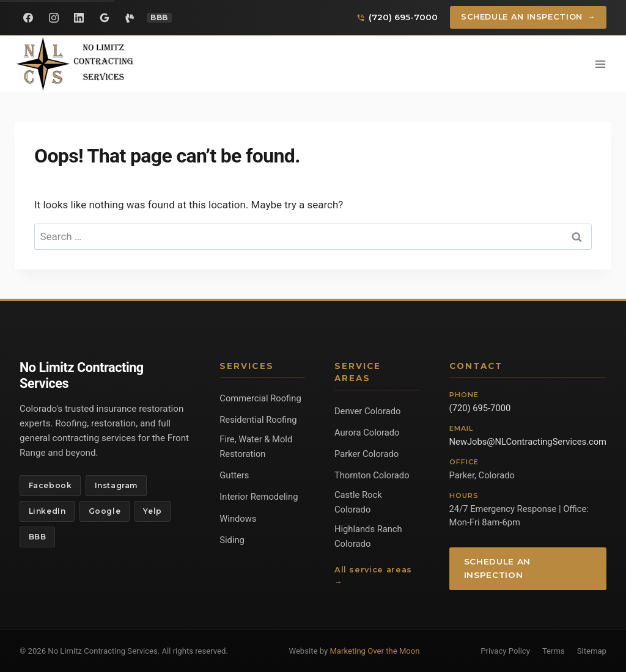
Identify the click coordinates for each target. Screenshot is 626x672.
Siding (232, 540)
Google (105, 511)
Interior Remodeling (259, 497)
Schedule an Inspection (528, 17)
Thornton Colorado (372, 475)
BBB (38, 537)
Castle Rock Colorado (358, 502)
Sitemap (592, 651)
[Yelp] (130, 18)
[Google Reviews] (105, 18)
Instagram (116, 485)
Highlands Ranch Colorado (368, 536)
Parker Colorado (366, 454)
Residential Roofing (258, 420)
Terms (554, 651)
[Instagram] (54, 18)
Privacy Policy (505, 651)
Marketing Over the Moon (374, 651)
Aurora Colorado (367, 433)
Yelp (152, 511)
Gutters (234, 475)
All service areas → (373, 576)
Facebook (50, 485)
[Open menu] (600, 64)
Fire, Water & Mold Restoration (256, 447)
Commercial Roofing (260, 398)
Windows (238, 519)
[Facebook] (28, 18)
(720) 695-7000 (480, 408)
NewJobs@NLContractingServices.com (528, 442)
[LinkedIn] (79, 18)
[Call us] (397, 18)
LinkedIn (47, 511)
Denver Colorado (367, 411)
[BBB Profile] (159, 18)
